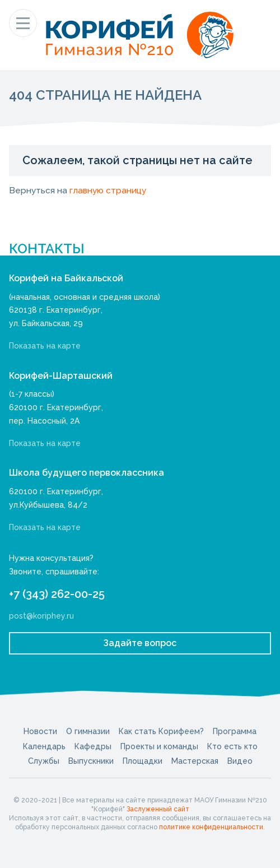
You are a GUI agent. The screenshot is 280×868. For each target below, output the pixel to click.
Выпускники (91, 761)
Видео (240, 761)
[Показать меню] (23, 23)
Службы (44, 761)
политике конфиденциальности (211, 827)
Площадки (143, 761)
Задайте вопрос (140, 643)
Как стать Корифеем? (161, 731)
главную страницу (108, 191)
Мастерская (195, 761)
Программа (235, 731)
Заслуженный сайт (158, 809)
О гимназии (88, 731)
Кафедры (93, 746)
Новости (40, 731)
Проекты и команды (159, 746)
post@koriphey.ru (41, 616)
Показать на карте (45, 346)
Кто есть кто (232, 746)
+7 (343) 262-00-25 (57, 594)
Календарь (44, 746)
